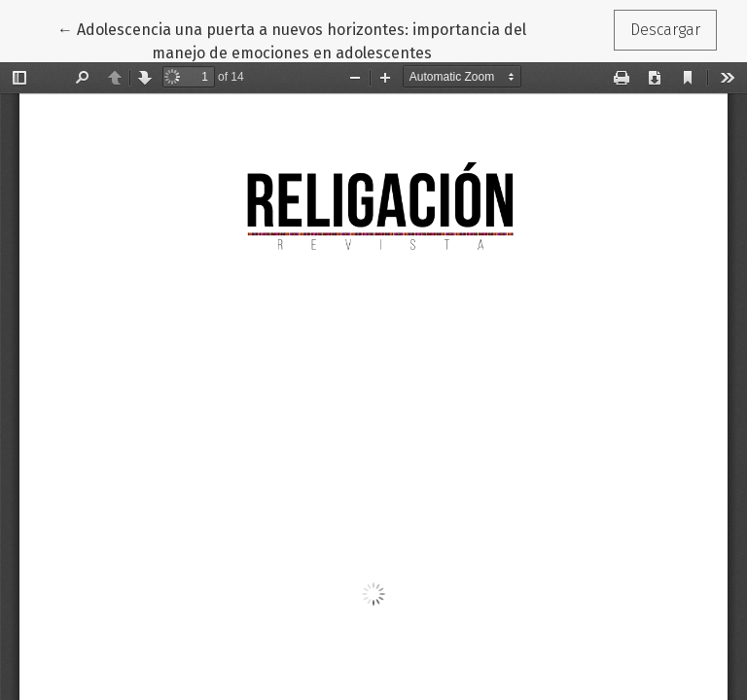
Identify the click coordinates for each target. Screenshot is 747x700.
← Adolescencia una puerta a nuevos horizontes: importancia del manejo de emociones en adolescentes (292, 40)
